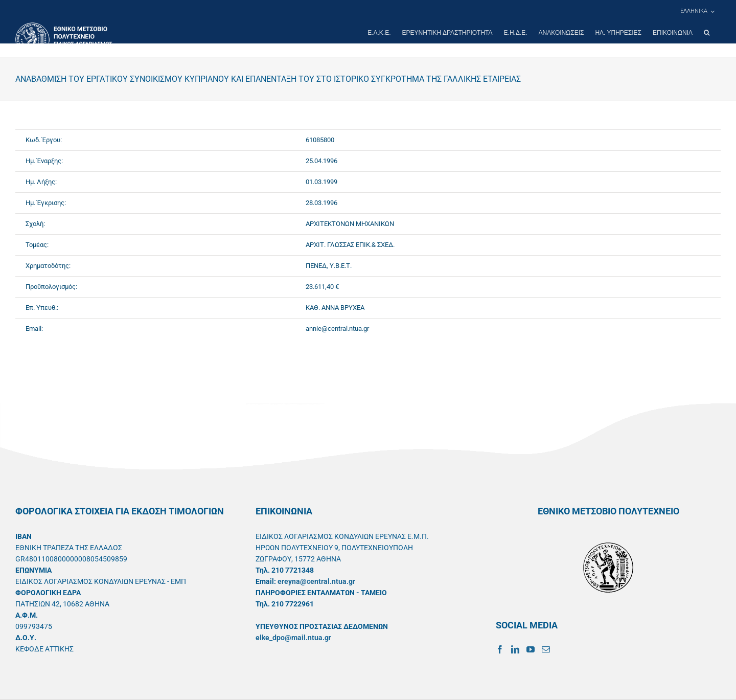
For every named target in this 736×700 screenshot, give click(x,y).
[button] (707, 33)
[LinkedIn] (515, 649)
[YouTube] (531, 649)
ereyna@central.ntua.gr (316, 581)
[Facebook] (500, 649)
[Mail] (546, 649)
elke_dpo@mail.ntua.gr (293, 638)
